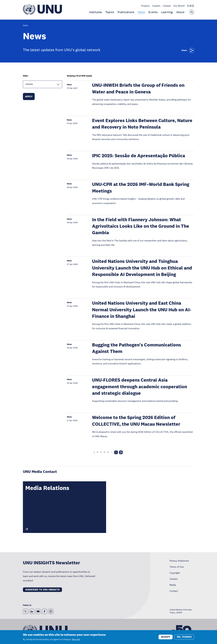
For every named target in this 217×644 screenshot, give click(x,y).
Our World (179, 6)
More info (76, 639)
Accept (166, 637)
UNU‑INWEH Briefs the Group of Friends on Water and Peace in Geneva (138, 88)
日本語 (190, 6)
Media (173, 585)
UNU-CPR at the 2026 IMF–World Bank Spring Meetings (141, 188)
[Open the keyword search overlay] (192, 12)
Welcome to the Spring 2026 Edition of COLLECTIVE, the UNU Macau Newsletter (136, 421)
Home (25, 26)
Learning (167, 12)
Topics (110, 12)
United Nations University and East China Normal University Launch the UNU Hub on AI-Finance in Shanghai (142, 310)
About (180, 12)
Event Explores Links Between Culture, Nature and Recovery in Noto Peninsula (142, 124)
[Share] (192, 50)
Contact (174, 591)
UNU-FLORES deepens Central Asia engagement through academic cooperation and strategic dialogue (140, 387)
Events (153, 12)
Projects (146, 6)
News (141, 12)
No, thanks (184, 637)
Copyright (175, 573)
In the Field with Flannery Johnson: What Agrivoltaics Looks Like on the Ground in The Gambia (141, 226)
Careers (167, 6)
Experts (156, 6)
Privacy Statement (179, 561)
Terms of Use (177, 567)
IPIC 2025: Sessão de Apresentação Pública (139, 156)
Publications (126, 12)
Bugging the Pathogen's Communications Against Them (137, 348)
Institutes (95, 12)
